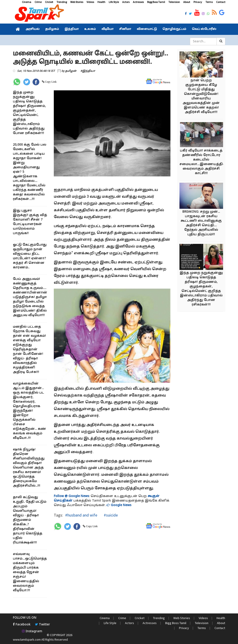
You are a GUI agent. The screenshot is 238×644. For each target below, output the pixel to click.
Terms (209, 2)
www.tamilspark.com (27, 639)
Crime (38, 2)
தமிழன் (71, 71)
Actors (126, 2)
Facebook (22, 625)
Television (174, 2)
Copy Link (51, 82)
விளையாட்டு (147, 29)
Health (101, 2)
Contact (221, 2)
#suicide (110, 515)
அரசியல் (33, 29)
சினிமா (125, 29)
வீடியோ (107, 29)
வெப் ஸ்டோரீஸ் (204, 29)
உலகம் (90, 29)
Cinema (27, 2)
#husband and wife (81, 515)
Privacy (198, 2)
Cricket (49, 2)
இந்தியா (72, 29)
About (187, 2)
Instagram (32, 631)
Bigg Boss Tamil (156, 2)
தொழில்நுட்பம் (174, 29)
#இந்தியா (88, 71)
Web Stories (77, 2)
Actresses (138, 2)
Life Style (114, 2)
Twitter (42, 625)
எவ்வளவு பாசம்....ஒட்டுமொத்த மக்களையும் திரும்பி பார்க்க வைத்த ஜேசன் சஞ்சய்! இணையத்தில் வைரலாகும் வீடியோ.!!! (30, 572)
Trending (62, 2)
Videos (90, 2)
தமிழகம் (52, 29)
